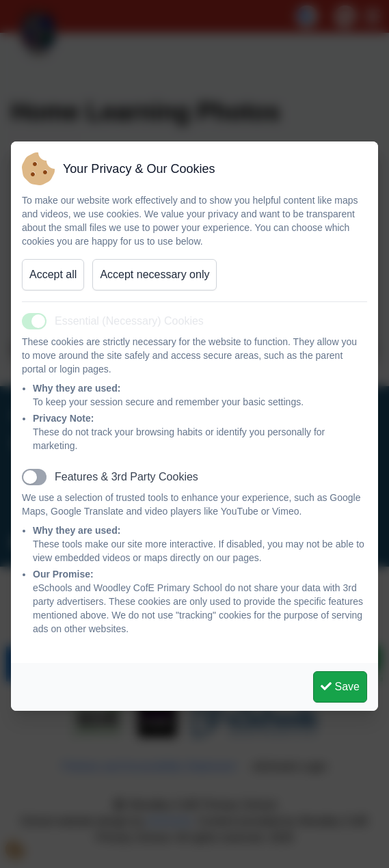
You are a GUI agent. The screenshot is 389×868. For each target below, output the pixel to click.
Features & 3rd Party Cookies (126, 477)
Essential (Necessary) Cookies (129, 321)
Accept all (53, 274)
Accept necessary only (155, 274)
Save (340, 687)
